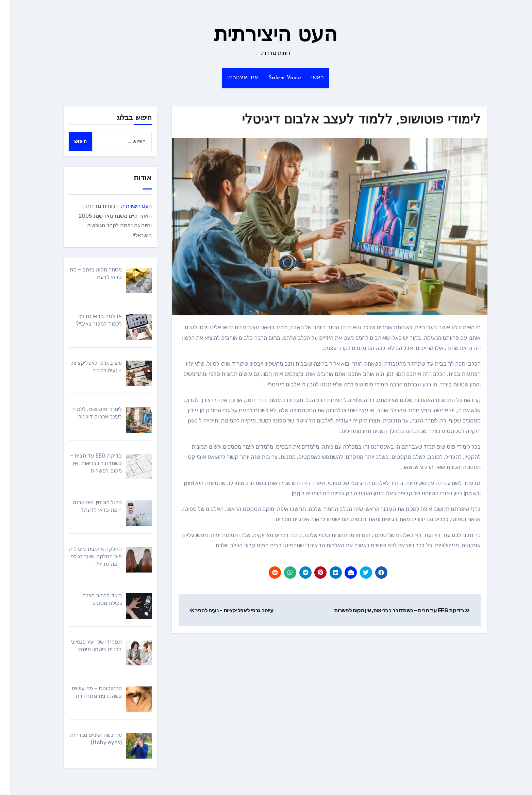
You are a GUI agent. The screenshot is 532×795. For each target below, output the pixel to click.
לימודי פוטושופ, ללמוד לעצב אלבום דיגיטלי (352, 120)
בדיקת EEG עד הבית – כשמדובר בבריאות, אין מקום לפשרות (392, 610)
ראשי (308, 78)
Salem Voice (276, 78)
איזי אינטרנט (233, 78)
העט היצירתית (266, 36)
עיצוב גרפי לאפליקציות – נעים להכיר (222, 610)
